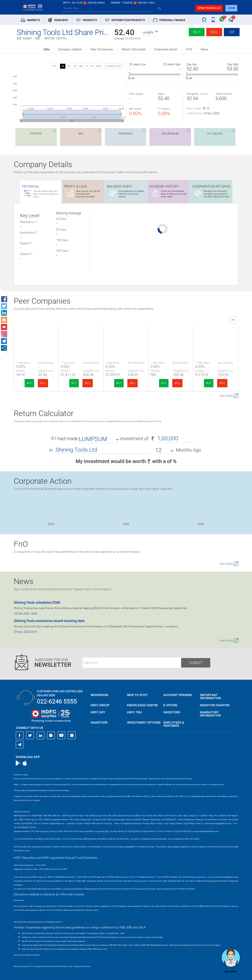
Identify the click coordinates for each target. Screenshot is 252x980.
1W (69, 66)
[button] (151, 32)
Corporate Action (166, 49)
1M (75, 66)
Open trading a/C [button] (209, 8)
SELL (43, 383)
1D (63, 66)
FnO (189, 49)
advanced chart (114, 66)
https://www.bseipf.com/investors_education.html (34, 914)
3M (81, 66)
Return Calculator (134, 49)
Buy (197, 32)
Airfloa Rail (81, 336)
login (231, 8)
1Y (87, 66)
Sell (214, 32)
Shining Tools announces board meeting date (49, 621)
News (204, 49)
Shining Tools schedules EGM (37, 602)
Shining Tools (36, 336)
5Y (92, 66)
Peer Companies (102, 49)
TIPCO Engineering (171, 336)
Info (47, 49)
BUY (29, 383)
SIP (232, 32)
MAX (99, 66)
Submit (196, 663)
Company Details (70, 49)
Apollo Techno (216, 336)
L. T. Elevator (126, 336)
